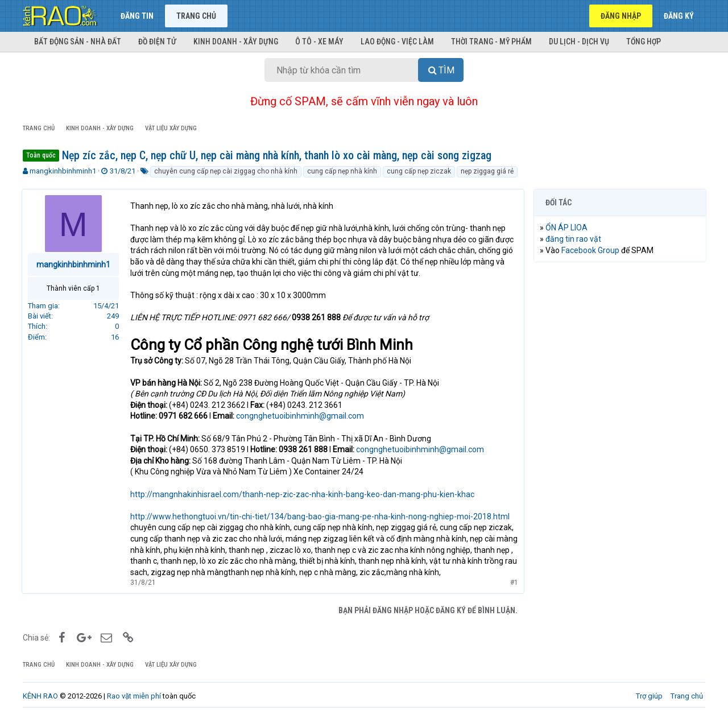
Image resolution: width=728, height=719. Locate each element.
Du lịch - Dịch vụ (579, 42)
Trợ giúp (649, 696)
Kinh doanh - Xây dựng (236, 42)
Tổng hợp (644, 42)
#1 (513, 582)
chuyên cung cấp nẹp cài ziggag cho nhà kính (226, 171)
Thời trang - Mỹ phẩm (491, 42)
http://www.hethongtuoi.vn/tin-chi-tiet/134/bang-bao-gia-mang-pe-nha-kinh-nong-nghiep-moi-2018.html (321, 516)
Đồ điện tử (157, 42)
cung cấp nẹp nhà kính (342, 171)
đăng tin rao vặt (574, 239)
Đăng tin (137, 16)
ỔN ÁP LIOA (568, 228)
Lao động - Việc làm (397, 42)
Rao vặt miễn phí (134, 696)
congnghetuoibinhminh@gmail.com (301, 416)
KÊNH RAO (40, 696)
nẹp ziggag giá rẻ (487, 171)
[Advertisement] (620, 444)
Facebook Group (591, 250)
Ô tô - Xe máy (319, 42)
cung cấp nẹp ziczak (419, 171)
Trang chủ (196, 16)
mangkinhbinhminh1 (63, 171)
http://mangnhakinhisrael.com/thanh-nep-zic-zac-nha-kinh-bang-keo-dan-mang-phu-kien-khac (303, 494)
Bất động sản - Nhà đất (78, 42)
